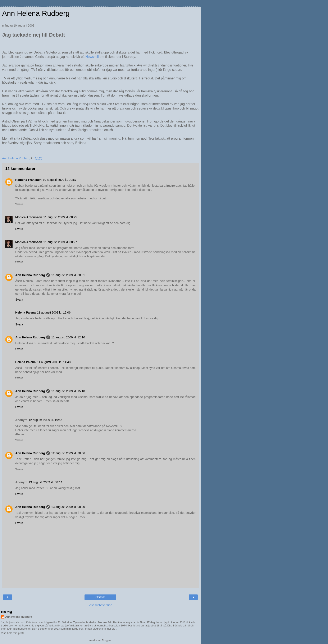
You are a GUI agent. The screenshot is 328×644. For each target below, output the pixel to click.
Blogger (106, 640)
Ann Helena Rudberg (36, 13)
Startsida (100, 597)
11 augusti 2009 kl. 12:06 (54, 312)
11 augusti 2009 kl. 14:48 (54, 362)
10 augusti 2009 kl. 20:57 (60, 180)
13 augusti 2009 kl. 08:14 (45, 482)
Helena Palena (26, 312)
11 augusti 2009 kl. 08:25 (60, 217)
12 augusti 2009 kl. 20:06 (68, 453)
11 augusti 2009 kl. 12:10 (68, 337)
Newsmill (92, 57)
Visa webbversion (101, 605)
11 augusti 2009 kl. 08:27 (60, 242)
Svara (19, 204)
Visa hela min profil (13, 633)
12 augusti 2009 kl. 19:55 (45, 420)
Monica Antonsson (29, 217)
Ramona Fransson (28, 180)
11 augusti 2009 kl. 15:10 (68, 391)
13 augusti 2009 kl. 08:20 (68, 507)
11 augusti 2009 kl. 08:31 (68, 275)
